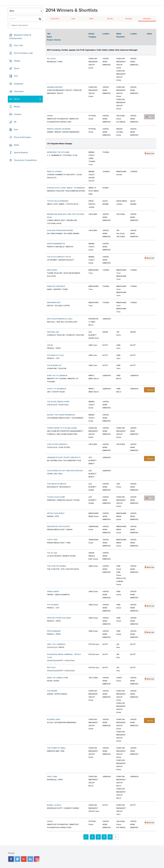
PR (15, 122)
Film (16, 76)
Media (17, 99)
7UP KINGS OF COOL (56, 355)
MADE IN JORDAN (54, 172)
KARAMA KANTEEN (55, 87)
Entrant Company (92, 35)
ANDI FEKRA (52, 270)
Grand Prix (55, 19)
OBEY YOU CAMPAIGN (56, 644)
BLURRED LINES (54, 719)
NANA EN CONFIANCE (56, 286)
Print (16, 130)
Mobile (17, 107)
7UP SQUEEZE (53, 605)
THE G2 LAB (52, 553)
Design (17, 61)
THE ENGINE (52, 691)
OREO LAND (52, 777)
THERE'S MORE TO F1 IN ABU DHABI (62, 428)
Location (106, 34)
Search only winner (20, 25)
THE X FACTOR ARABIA (56, 566)
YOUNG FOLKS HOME (56, 497)
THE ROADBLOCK (54, 365)
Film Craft (18, 45)
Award (149, 34)
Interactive (19, 91)
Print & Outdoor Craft (23, 53)
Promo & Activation (23, 137)
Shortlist (129, 19)
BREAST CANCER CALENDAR (59, 129)
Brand (49, 37)
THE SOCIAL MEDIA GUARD (58, 402)
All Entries (147, 19)
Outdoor (18, 114)
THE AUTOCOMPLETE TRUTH (59, 257)
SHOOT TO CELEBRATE (57, 389)
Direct (17, 68)
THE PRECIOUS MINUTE (57, 484)
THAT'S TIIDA (52, 540)
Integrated (19, 84)
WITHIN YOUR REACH (56, 513)
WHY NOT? (52, 668)
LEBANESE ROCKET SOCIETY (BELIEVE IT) (64, 457)
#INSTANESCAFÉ (54, 303)
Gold (73, 19)
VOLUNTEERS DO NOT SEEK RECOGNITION (65, 471)
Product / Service (54, 40)
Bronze (110, 19)
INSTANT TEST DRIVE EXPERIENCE (61, 415)
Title (49, 34)
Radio (17, 145)
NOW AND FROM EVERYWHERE (60, 230)
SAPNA (50, 116)
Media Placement (120, 35)
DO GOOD (51, 59)
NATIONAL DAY (53, 332)
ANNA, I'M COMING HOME (58, 678)
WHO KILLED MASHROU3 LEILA (60, 319)
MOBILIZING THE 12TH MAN (58, 152)
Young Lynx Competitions (25, 160)
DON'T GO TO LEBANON (57, 376)
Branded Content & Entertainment (20, 37)
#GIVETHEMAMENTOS (56, 244)
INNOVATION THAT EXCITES (58, 527)
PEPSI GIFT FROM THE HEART (59, 618)
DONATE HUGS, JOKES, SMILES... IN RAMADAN (66, 188)
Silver (92, 19)
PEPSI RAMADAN (54, 631)
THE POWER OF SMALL (56, 748)
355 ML (50, 345)
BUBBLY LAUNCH (54, 805)
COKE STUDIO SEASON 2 (57, 444)
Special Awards (21, 152)
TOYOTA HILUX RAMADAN (58, 201)
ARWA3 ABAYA (53, 592)
